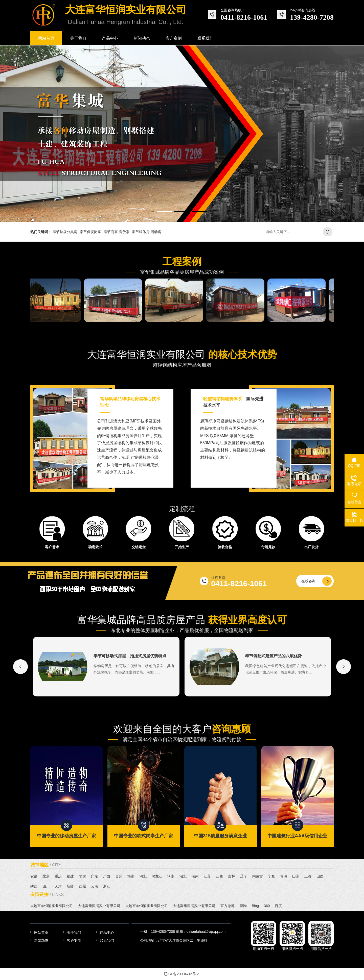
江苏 (207, 876)
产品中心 (107, 933)
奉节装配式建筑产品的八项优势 (274, 656)
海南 (131, 876)
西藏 (82, 886)
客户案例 (74, 941)
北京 (46, 876)
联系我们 (107, 941)
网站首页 (41, 933)
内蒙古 (258, 876)
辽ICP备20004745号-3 (181, 974)
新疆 (70, 886)
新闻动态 (41, 941)
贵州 (119, 876)
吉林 (232, 876)
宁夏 (271, 876)
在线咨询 (308, 581)
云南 (95, 886)
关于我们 (74, 933)
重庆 (58, 876)
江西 (219, 876)
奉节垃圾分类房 (65, 232)
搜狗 (243, 906)
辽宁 (244, 876)
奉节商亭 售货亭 (117, 232)
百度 (278, 906)
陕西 (34, 886)
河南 (171, 876)
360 (267, 906)
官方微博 (227, 906)
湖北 (183, 876)
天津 (58, 886)
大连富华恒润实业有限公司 (52, 906)
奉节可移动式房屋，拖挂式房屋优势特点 (130, 656)
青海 (284, 876)
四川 (46, 886)
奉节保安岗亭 (90, 232)
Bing (255, 906)
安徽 (34, 876)
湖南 (195, 876)
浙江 (107, 886)
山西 (320, 876)
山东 (296, 876)
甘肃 (82, 876)
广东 (95, 876)
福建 (70, 876)
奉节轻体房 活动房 (147, 232)
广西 (107, 876)
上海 (308, 876)
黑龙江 (157, 876)
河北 (143, 876)
